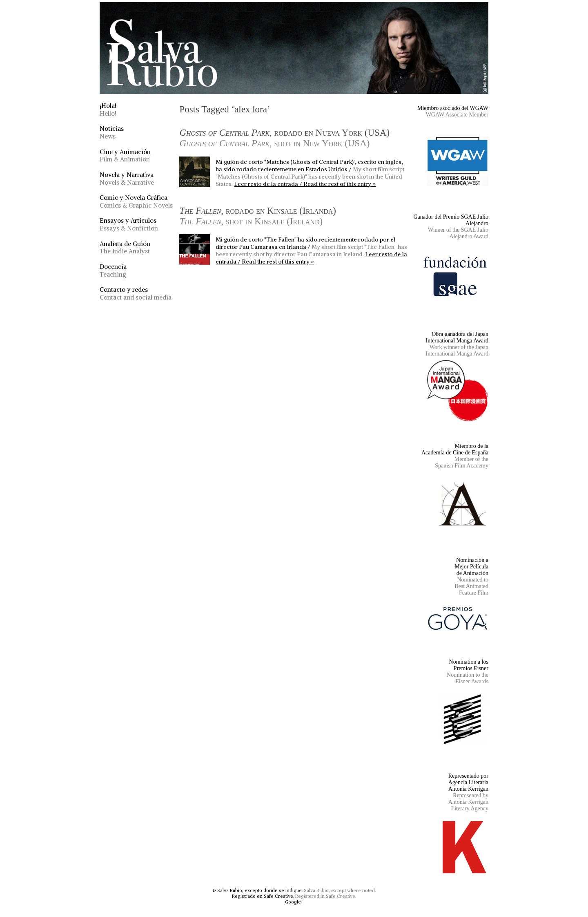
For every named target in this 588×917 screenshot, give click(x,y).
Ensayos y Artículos (129, 224)
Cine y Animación (125, 156)
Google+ (294, 902)
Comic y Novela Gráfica (136, 201)
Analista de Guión (125, 248)
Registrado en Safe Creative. (263, 896)
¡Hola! (108, 110)
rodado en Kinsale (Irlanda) (258, 216)
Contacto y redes (136, 293)
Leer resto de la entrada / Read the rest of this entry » (305, 184)
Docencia (113, 271)
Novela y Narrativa (127, 179)
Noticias (112, 132)
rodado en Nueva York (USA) (284, 138)
